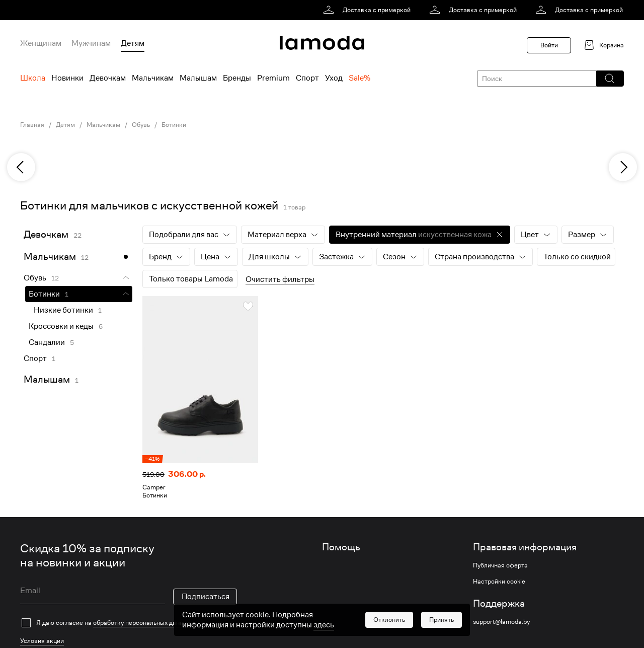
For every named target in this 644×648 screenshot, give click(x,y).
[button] (610, 79)
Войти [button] (549, 45)
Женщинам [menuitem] (41, 43)
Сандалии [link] (47, 342)
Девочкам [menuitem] (108, 78)
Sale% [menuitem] (359, 78)
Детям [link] (65, 125)
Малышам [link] (47, 379)
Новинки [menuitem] (67, 78)
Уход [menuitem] (334, 78)
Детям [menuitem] (133, 43)
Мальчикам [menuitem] (153, 78)
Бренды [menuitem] (237, 78)
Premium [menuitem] (273, 78)
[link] (369, 10)
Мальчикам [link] (103, 125)
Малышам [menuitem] (198, 78)
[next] (623, 167)
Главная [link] (32, 125)
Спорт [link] (35, 358)
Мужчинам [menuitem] (91, 43)
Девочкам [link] (46, 234)
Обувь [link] (141, 125)
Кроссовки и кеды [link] (61, 326)
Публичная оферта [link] (500, 565)
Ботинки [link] (174, 125)
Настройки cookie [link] (499, 582)
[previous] (21, 167)
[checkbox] (129, 623)
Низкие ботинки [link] (63, 310)
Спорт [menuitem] (307, 78)
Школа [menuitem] (33, 78)
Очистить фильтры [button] (280, 279)
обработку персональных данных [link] (142, 623)
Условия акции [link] (42, 641)
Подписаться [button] (206, 597)
